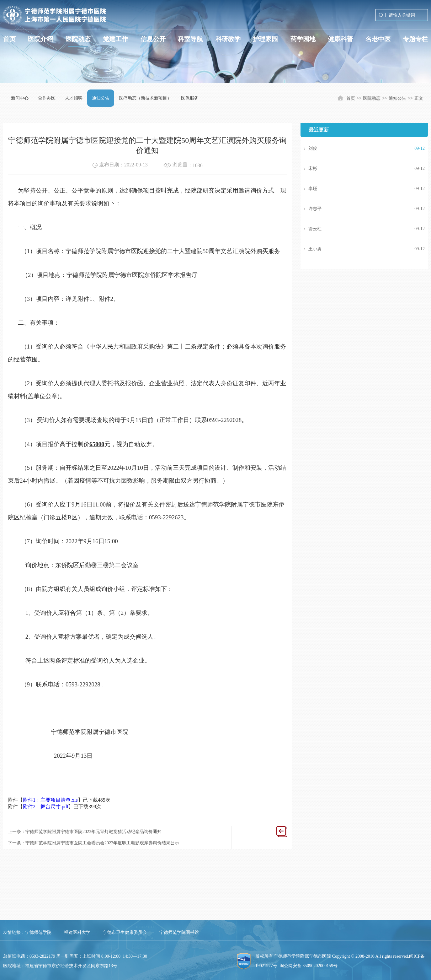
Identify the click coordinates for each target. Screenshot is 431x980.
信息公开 (153, 39)
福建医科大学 (77, 932)
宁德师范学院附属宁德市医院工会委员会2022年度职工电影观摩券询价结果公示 (102, 843)
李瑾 (357, 189)
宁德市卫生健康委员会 (125, 932)
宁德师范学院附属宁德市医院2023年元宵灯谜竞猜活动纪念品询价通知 (93, 832)
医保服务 (190, 98)
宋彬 (357, 169)
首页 (9, 39)
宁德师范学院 (38, 932)
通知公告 (101, 98)
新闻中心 (20, 98)
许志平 (357, 209)
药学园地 (303, 39)
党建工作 (115, 39)
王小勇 (357, 249)
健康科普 (340, 39)
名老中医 (378, 39)
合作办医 (47, 98)
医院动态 (78, 39)
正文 (419, 99)
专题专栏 (415, 39)
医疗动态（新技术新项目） (145, 98)
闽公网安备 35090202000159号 (309, 966)
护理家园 (265, 39)
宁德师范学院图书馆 (179, 932)
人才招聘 (74, 98)
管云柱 (357, 229)
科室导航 (190, 39)
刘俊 (357, 149)
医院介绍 (40, 39)
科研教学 (228, 39)
